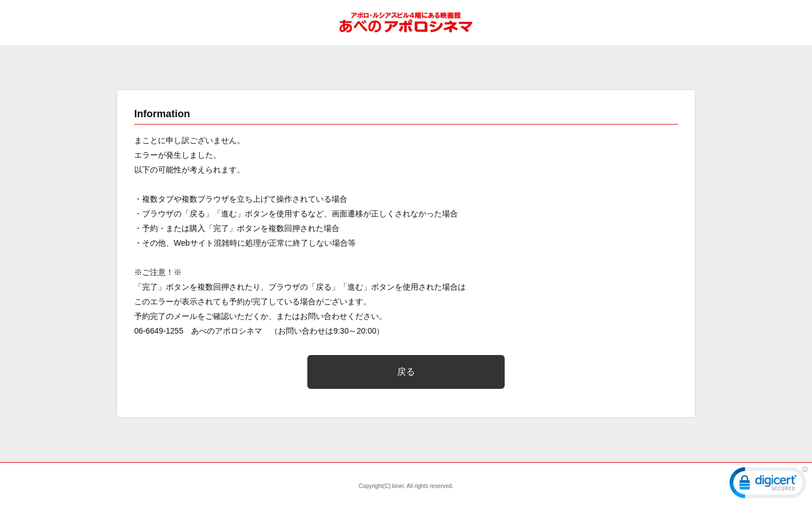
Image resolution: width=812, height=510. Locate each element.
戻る (406, 372)
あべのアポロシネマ (406, 23)
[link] (769, 485)
